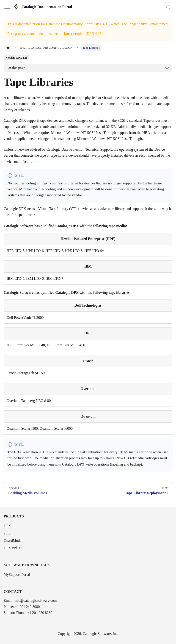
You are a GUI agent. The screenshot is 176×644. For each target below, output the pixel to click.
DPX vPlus (12, 548)
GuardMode (12, 541)
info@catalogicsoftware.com (36, 600)
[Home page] (8, 48)
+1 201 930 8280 (40, 613)
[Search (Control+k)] (168, 7)
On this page (16, 68)
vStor (8, 533)
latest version (74, 34)
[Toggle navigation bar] (7, 7)
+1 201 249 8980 (27, 607)
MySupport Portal (17, 575)
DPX (7, 526)
